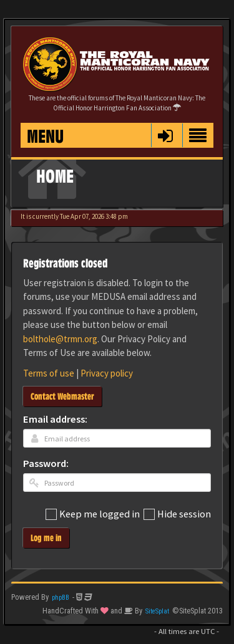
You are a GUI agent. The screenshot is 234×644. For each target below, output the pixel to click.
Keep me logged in (93, 515)
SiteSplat (157, 611)
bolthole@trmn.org (60, 339)
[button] (165, 135)
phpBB (61, 598)
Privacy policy (107, 373)
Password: (46, 464)
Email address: (55, 420)
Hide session (177, 515)
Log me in (46, 538)
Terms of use (49, 373)
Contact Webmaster (62, 396)
